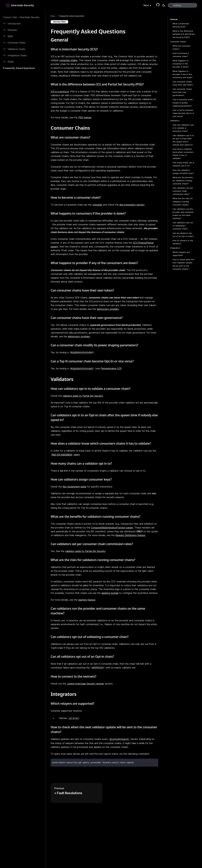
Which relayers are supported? (181, 254)
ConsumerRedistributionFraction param (112, 528)
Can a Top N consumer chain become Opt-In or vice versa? (183, 113)
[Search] (183, 5)
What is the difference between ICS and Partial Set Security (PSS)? (184, 34)
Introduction (14, 24)
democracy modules (108, 309)
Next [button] (146, 5)
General (174, 19)
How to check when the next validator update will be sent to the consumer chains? (183, 264)
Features (12, 30)
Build (10, 36)
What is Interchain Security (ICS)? (181, 25)
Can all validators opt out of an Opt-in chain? (183, 235)
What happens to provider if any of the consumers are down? (183, 74)
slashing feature (87, 600)
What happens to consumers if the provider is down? (181, 64)
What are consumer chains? (182, 47)
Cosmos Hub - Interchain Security (21, 17)
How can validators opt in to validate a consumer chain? (183, 128)
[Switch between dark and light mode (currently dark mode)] (164, 5)
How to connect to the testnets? (183, 242)
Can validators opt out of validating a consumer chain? (183, 226)
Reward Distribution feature (130, 535)
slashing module (110, 593)
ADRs (11, 62)
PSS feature (85, 117)
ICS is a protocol (60, 92)
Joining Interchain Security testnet (85, 684)
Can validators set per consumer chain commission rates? (183, 191)
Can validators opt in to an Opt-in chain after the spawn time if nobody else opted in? (183, 140)
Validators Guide (16, 49)
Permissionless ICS (111, 368)
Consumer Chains (178, 42)
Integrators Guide (17, 55)
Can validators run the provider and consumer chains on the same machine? (183, 214)
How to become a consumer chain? (181, 55)
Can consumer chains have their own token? (183, 83)
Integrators (175, 248)
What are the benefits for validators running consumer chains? (183, 181)
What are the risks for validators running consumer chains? (183, 202)
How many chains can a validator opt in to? (183, 164)
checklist (97, 205)
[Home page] (53, 16)
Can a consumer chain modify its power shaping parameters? (183, 103)
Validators (175, 121)
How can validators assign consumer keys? (183, 172)
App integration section (132, 205)
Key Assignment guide (74, 487)
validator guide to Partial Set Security (83, 396)
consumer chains (68, 60)
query (65, 454)
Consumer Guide (16, 43)
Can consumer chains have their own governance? (182, 92)
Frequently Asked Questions (19, 68)
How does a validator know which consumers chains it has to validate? (183, 154)
